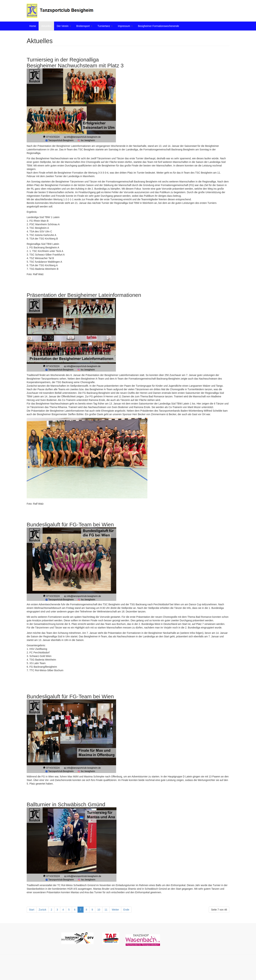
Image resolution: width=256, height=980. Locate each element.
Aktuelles (46, 26)
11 (106, 910)
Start (32, 910)
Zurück (43, 910)
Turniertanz (105, 26)
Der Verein (64, 26)
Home (33, 26)
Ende (126, 910)
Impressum (125, 26)
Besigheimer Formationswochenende (158, 26)
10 (99, 910)
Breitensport (84, 26)
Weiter (115, 910)
